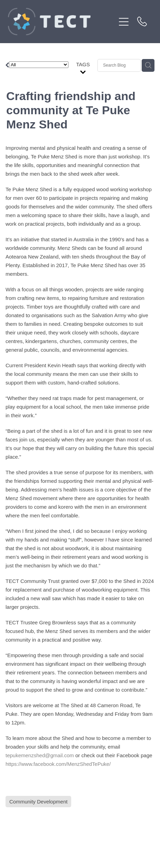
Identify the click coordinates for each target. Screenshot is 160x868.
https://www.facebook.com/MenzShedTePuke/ (58, 764)
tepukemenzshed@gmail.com (40, 755)
